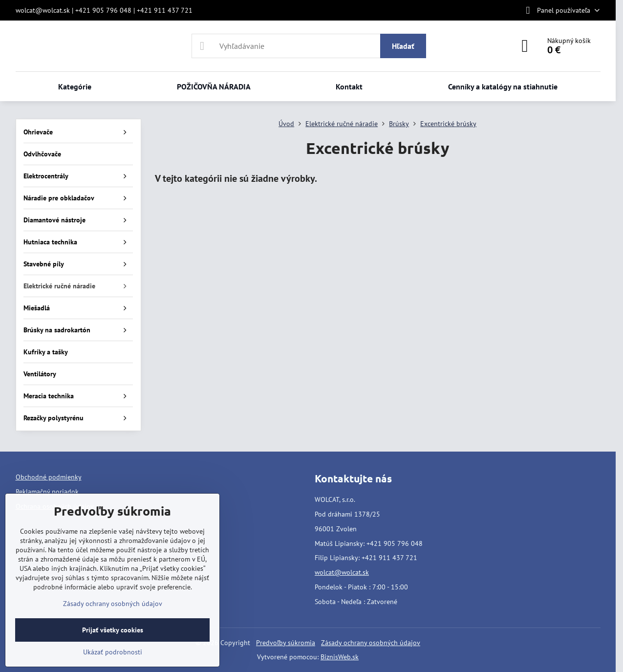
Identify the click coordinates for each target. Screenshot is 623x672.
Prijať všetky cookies (113, 630)
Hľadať (403, 46)
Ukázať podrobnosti (113, 652)
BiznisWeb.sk (340, 657)
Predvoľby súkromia (286, 643)
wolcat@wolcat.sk (342, 572)
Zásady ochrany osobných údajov (371, 643)
